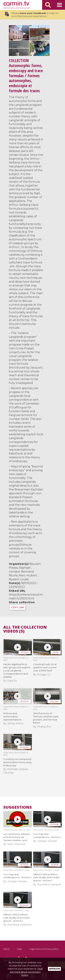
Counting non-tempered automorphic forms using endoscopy (17, 762)
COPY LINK (18, 607)
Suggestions (18, 807)
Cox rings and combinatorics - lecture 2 (17, 876)
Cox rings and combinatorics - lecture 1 (47, 836)
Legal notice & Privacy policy (44, 949)
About (6, 949)
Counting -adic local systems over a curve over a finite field (45, 667)
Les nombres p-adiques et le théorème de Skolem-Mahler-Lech (17, 837)
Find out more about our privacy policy (26, 972)
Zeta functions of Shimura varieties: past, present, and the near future (46, 718)
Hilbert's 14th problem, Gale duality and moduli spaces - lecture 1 (46, 877)
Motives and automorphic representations (12, 716)
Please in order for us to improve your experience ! (32, 15)
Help (19, 949)
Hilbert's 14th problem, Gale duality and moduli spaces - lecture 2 (16, 918)
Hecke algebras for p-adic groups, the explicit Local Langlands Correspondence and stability (17, 671)
